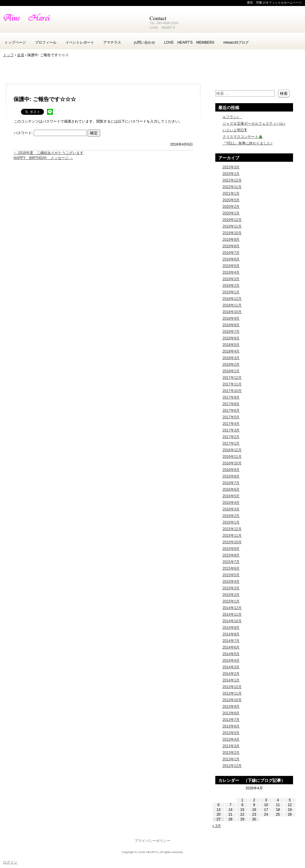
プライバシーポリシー (152, 841)
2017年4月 (231, 424)
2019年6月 (231, 259)
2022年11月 (232, 187)
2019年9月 (231, 239)
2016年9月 (231, 470)
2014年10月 (232, 621)
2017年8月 (231, 404)
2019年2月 (231, 286)
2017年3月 (231, 430)
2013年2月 (231, 753)
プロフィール (46, 42)
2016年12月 (232, 450)
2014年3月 (231, 667)
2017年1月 (231, 443)
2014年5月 (231, 654)
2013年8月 (231, 713)
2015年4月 (231, 582)
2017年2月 (231, 437)
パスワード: (50, 133)
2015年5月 (231, 575)
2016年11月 (232, 457)
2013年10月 (232, 700)
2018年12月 (232, 299)
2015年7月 (231, 562)
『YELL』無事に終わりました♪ (247, 143)
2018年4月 (231, 351)
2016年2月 (231, 516)
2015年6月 (231, 568)
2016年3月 (231, 509)
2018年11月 (232, 305)
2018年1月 (231, 371)
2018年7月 (231, 332)
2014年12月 (232, 608)
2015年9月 (231, 549)
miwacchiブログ (236, 42)
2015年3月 (231, 588)
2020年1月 (231, 213)
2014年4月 (231, 660)
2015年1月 (231, 601)
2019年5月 (231, 266)
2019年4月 (231, 272)
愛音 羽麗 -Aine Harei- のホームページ (72, 21)
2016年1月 (231, 522)
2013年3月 (231, 746)
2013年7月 (231, 720)
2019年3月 (231, 279)
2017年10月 (232, 391)
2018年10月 (232, 312)
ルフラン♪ (232, 117)
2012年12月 (232, 766)
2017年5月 (231, 417)
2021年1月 (231, 193)
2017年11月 (232, 384)
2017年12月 (232, 378)
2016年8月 (231, 476)
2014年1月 (231, 680)
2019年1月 (231, 292)
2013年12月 (232, 687)
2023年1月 (231, 174)
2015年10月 (232, 542)
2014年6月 (231, 647)
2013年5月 (231, 733)
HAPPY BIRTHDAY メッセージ (43, 158)
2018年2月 (231, 364)
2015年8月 (231, 555)
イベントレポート (80, 42)
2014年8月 (231, 634)
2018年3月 (231, 358)
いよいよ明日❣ (235, 130)
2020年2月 (231, 207)
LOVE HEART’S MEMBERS (189, 42)
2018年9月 (231, 318)
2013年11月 (232, 693)
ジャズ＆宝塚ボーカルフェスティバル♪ (254, 123)
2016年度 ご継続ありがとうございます (48, 153)
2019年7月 (231, 253)
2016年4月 (231, 503)
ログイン (10, 862)
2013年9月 (231, 707)
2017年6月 (231, 411)
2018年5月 (231, 345)
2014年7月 (231, 641)
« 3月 (217, 826)
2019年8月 (231, 246)
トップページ (15, 42)
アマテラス (114, 42)
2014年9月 (231, 628)
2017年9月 (231, 397)
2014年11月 (232, 614)
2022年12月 (232, 180)
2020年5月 (231, 200)
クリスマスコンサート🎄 (243, 137)
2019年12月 (232, 220)
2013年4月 (231, 739)
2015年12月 (232, 529)
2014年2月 (231, 674)
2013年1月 (231, 759)
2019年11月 (232, 226)
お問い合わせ (144, 42)
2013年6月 (231, 726)
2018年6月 (231, 338)
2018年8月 (231, 325)
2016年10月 (232, 463)
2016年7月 (231, 483)
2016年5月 (231, 496)
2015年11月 (232, 536)
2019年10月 (232, 233)
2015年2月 (231, 595)
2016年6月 (231, 489)
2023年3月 (231, 167)
